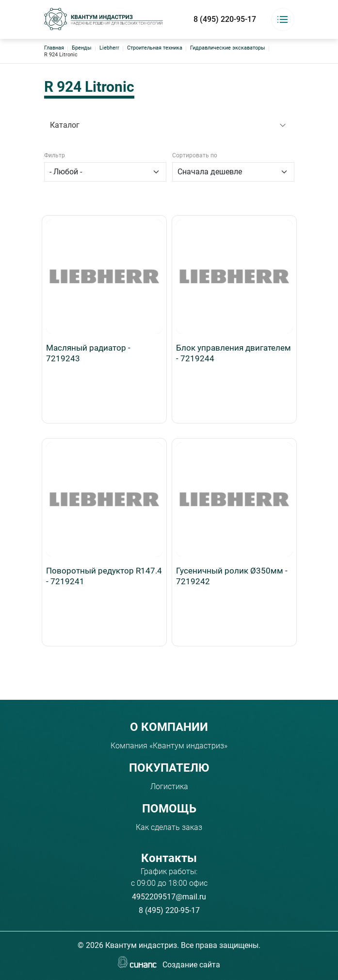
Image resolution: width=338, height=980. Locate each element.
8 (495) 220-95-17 (225, 19)
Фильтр (55, 155)
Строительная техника (155, 48)
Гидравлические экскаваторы (228, 48)
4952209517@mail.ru (169, 897)
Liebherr (109, 48)
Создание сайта (191, 965)
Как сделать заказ (169, 827)
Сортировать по (195, 155)
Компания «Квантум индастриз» (169, 746)
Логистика (169, 786)
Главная (54, 48)
